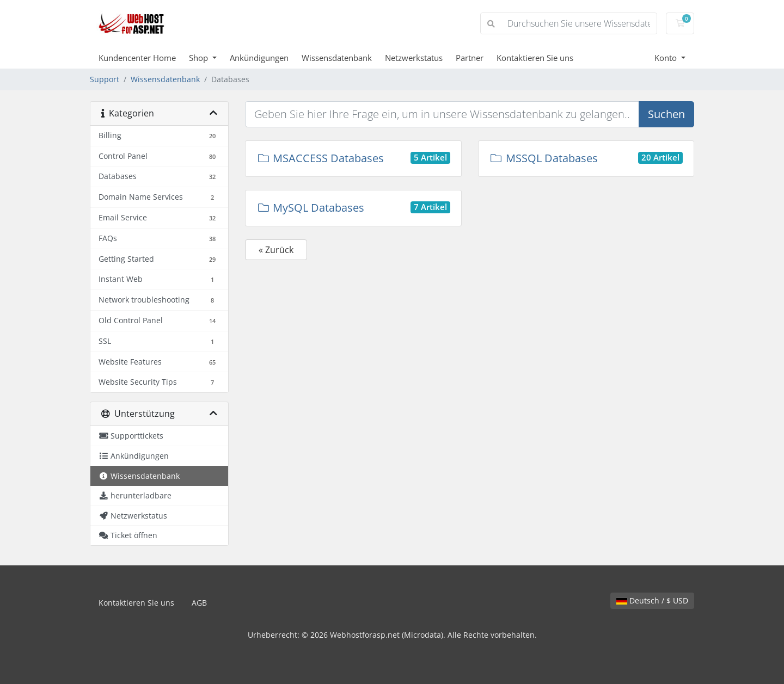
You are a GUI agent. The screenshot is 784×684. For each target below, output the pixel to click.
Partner (470, 58)
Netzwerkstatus (414, 58)
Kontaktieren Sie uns (535, 58)
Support (105, 79)
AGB (199, 603)
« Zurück (276, 250)
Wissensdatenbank (337, 58)
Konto (667, 58)
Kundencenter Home (137, 58)
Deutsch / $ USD (652, 600)
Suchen (666, 114)
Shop (200, 58)
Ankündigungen (259, 58)
